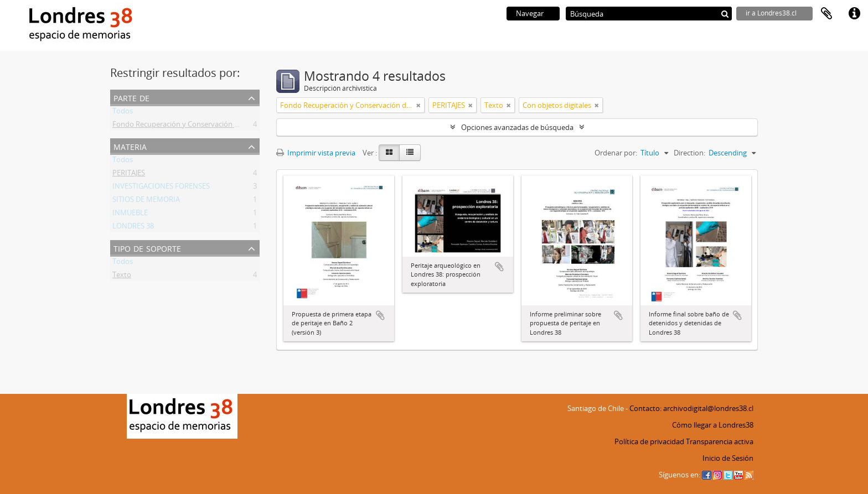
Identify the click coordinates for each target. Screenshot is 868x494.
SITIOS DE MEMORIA (146, 201)
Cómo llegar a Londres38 (713, 425)
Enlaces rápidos (854, 14)
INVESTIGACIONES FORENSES (161, 188)
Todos (123, 113)
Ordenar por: (616, 153)
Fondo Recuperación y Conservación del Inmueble (195, 126)
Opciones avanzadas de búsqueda (517, 127)
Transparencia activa (720, 441)
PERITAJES (129, 175)
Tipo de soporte (147, 248)
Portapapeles (826, 14)
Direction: (689, 153)
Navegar (530, 13)
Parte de (131, 97)
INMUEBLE (130, 215)
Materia (130, 146)
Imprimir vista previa (316, 153)
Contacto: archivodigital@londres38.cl (691, 408)
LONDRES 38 (133, 228)
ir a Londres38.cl (771, 13)
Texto (122, 277)
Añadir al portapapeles (380, 315)
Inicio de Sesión (728, 458)
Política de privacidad (649, 441)
